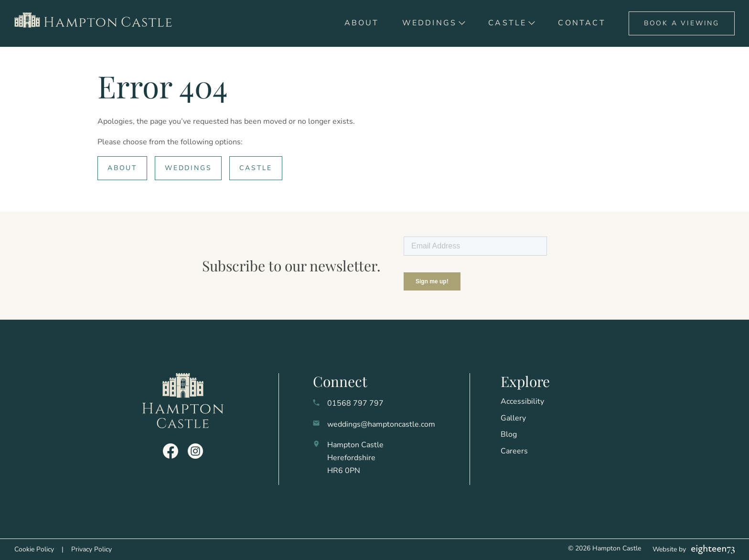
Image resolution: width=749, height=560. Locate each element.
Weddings (430, 23)
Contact (582, 23)
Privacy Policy (91, 549)
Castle (507, 23)
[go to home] (97, 23)
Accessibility (522, 401)
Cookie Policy (34, 549)
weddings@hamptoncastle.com (381, 424)
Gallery (513, 418)
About (362, 23)
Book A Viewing (682, 23)
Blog (509, 434)
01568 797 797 (355, 403)
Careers (514, 451)
